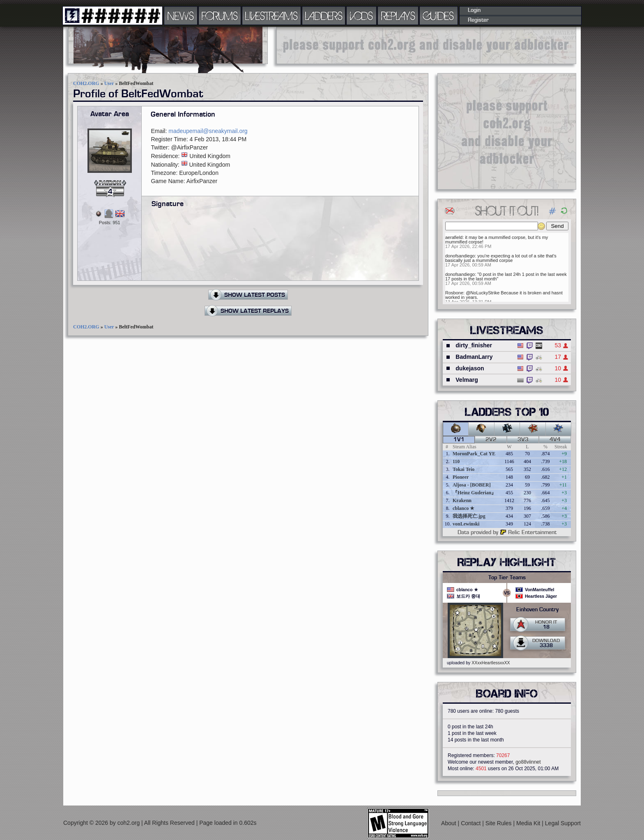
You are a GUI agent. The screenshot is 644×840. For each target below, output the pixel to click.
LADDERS (324, 16)
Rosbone (454, 293)
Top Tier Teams (507, 578)
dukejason (470, 368)
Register (478, 20)
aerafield (454, 237)
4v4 (555, 440)
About (449, 823)
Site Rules (499, 823)
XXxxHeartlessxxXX (491, 663)
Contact (471, 823)
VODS (361, 16)
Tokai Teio (463, 469)
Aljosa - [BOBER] (472, 485)
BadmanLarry (474, 357)
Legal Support (563, 823)
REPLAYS (398, 16)
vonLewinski (466, 524)
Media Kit (529, 823)
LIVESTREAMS (271, 16)
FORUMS (220, 16)
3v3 (523, 440)
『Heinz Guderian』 (474, 493)
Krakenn (462, 500)
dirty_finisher (474, 345)
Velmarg (467, 380)
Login (474, 10)
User (109, 83)
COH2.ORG (86, 83)
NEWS (181, 16)
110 (456, 461)
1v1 (459, 440)
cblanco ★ (463, 508)
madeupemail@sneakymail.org (208, 131)
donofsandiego (460, 256)
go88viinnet (528, 762)
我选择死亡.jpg (469, 516)
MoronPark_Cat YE (474, 454)
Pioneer (461, 477)
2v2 (491, 440)
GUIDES (439, 16)
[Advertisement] (426, 45)
